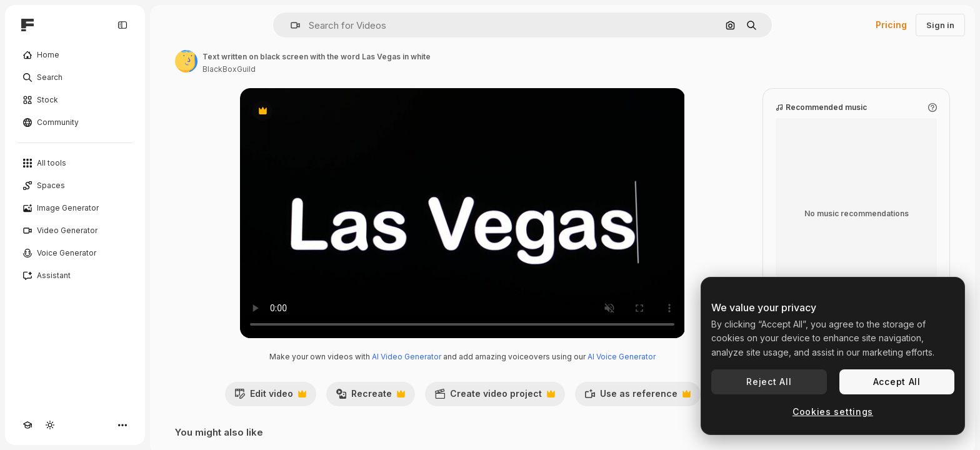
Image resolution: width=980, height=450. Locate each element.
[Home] (75, 55)
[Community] (75, 122)
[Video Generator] (75, 231)
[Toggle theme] (50, 425)
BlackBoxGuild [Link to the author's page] (229, 69)
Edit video (270, 397)
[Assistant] (75, 276)
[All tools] (75, 163)
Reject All (769, 382)
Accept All (897, 382)
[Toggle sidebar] (122, 25)
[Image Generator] (75, 208)
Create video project (495, 397)
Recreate (370, 397)
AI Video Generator (407, 357)
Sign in (940, 25)
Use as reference (637, 397)
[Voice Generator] (75, 253)
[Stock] (75, 100)
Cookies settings (833, 412)
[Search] (75, 77)
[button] (290, 25)
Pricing (891, 25)
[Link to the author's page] (186, 61)
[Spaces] (75, 186)
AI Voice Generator (622, 357)
